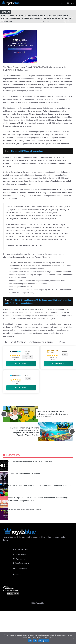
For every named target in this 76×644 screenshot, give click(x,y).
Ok (30, 641)
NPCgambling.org (20, 559)
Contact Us (18, 574)
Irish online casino (20, 569)
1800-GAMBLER (19, 555)
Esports (6, 12)
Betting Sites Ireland (21, 563)
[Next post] (72, 431)
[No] (73, 638)
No (35, 641)
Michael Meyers (8, 21)
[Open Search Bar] (62, 3)
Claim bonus (21, 364)
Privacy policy (44, 641)
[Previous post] (4, 414)
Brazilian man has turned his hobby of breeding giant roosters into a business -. (53, 414)
